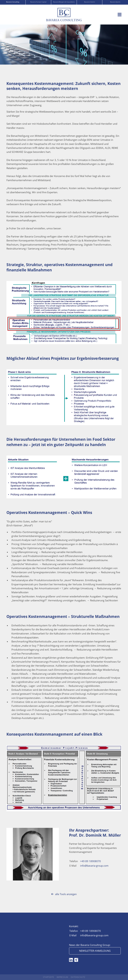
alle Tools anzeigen (64, 894)
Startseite (48, 977)
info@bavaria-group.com (94, 866)
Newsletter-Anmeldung (95, 951)
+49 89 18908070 (90, 861)
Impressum (62, 977)
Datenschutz (78, 977)
